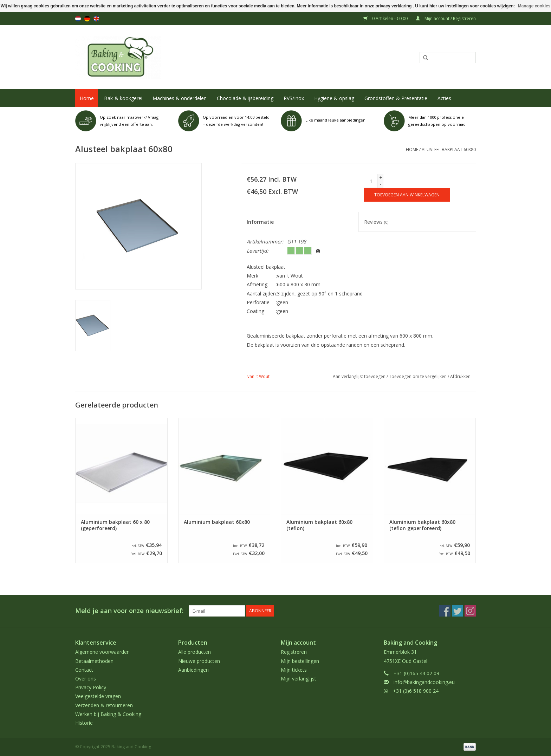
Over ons (86, 679)
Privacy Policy (91, 687)
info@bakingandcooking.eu (424, 682)
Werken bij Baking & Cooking (108, 714)
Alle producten (195, 652)
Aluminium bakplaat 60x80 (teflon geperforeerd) (422, 525)
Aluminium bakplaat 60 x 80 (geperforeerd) (115, 525)
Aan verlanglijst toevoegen (359, 376)
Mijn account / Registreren (446, 18)
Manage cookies (534, 6)
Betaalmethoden (94, 661)
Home (87, 98)
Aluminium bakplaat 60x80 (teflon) (319, 525)
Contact (84, 670)
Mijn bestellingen (300, 661)
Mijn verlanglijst (299, 679)
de (87, 19)
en (96, 19)
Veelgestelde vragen (98, 696)
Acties (444, 98)
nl (78, 19)
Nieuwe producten (199, 661)
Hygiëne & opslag (334, 98)
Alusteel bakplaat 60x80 (449, 149)
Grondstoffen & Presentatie (396, 98)
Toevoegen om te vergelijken (418, 376)
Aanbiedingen (193, 670)
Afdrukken (460, 376)
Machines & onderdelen (180, 98)
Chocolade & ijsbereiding (245, 98)
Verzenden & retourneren (104, 705)
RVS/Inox (294, 98)
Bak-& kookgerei (123, 98)
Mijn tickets (294, 670)
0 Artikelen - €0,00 (386, 18)
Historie (84, 723)
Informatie (260, 222)
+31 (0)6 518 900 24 (416, 691)
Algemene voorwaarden (102, 652)
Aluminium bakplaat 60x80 (217, 522)
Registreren (294, 652)
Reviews (376, 222)
